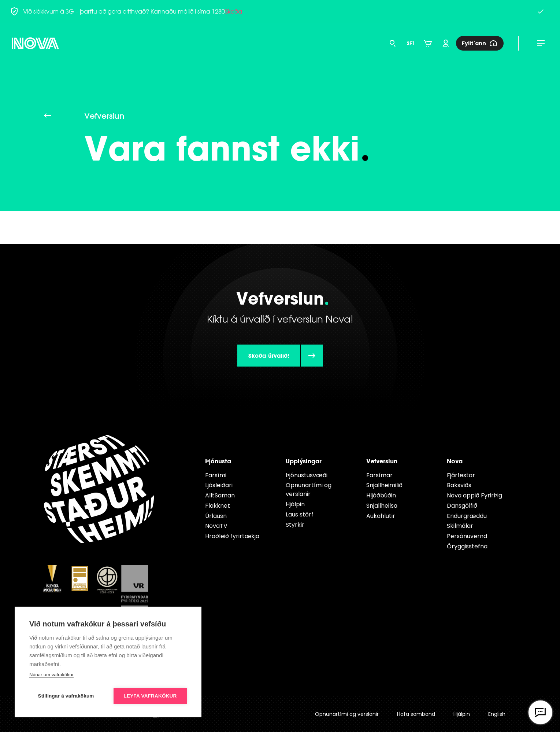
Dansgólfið (462, 506)
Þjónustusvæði (307, 475)
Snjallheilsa (382, 506)
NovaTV (216, 526)
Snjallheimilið (384, 485)
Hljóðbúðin (381, 495)
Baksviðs (459, 485)
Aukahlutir (381, 516)
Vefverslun (382, 461)
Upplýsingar (304, 461)
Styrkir (295, 525)
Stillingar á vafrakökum (66, 696)
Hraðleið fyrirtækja (232, 536)
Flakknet (218, 506)
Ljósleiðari (219, 485)
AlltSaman (220, 495)
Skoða (233, 11)
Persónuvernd (467, 536)
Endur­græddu (467, 516)
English (497, 714)
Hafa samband (416, 714)
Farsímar (379, 475)
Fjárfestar (461, 475)
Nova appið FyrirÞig (474, 495)
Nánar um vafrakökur (51, 675)
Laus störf (300, 514)
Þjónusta (218, 461)
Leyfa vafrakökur (150, 696)
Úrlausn (216, 516)
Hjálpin (295, 504)
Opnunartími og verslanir (309, 490)
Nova (455, 461)
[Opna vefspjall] (540, 712)
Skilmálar (460, 526)
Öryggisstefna (467, 546)
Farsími (216, 475)
